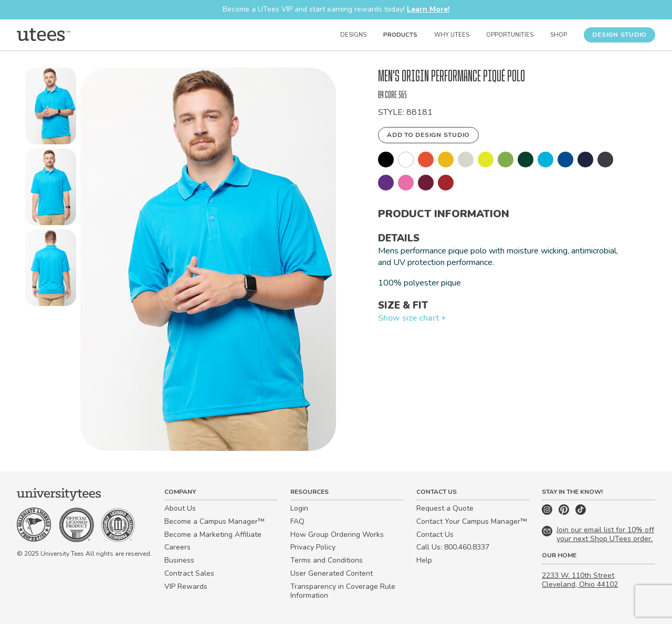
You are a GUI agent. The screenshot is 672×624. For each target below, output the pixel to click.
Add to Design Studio (428, 135)
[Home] (44, 35)
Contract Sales (189, 573)
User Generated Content (332, 573)
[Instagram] (548, 512)
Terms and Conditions (327, 560)
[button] (51, 108)
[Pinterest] (565, 512)
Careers (177, 547)
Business (179, 560)
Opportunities (510, 35)
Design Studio (619, 35)
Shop (559, 35)
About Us (180, 508)
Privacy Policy (313, 547)
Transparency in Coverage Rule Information (343, 591)
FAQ (297, 521)
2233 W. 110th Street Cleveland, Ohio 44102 (580, 580)
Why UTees (452, 35)
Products (400, 35)
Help (424, 560)
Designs (353, 35)
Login (299, 508)
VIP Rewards (186, 586)
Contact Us (435, 535)
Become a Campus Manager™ (214, 521)
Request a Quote (445, 508)
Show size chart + (412, 318)
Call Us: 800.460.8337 (453, 547)
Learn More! (428, 9)
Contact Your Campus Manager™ (472, 521)
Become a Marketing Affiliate (213, 535)
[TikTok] (581, 512)
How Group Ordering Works (337, 535)
